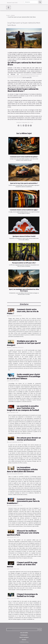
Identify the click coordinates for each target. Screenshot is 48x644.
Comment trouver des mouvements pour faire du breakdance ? (23, 501)
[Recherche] (31, 2)
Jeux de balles (24, 633)
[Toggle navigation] (9, 7)
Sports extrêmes (24, 637)
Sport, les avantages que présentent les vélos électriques (24, 290)
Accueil (8, 15)
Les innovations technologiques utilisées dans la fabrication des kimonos (22, 469)
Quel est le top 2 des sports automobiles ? (24, 183)
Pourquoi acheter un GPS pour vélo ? (24, 263)
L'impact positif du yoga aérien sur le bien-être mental (22, 564)
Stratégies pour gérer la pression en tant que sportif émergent (24, 343)
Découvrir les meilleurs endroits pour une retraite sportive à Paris (23, 533)
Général (13, 15)
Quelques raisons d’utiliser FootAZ (24, 236)
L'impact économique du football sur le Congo (27, 595)
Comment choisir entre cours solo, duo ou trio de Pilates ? (23, 311)
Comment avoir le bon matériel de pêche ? (24, 157)
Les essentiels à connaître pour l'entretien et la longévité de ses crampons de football (23, 408)
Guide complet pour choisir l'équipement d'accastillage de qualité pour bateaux (24, 376)
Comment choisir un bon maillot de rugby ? (24, 210)
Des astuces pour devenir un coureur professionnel (29, 439)
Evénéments (24, 635)
